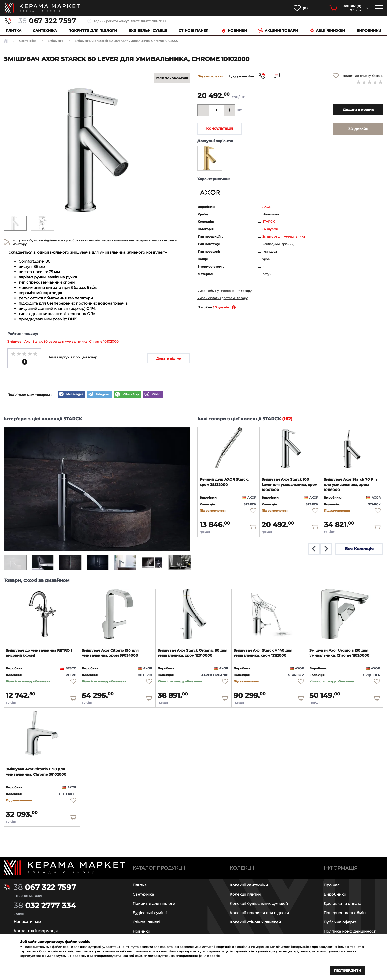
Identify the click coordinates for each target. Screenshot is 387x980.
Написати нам (27, 922)
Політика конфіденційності (350, 931)
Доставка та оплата (342, 904)
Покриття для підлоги (93, 31)
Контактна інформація (36, 931)
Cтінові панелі (194, 31)
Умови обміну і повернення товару (224, 291)
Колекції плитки (245, 894)
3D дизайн (221, 307)
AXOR (267, 207)
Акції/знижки (327, 31)
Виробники (369, 31)
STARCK (269, 222)
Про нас (331, 885)
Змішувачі (270, 229)
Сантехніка (45, 31)
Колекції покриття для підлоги (259, 913)
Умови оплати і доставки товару (222, 298)
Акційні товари (278, 31)
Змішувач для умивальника (284, 237)
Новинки (234, 31)
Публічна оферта (340, 922)
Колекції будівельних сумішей (259, 904)
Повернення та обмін (345, 913)
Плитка (14, 31)
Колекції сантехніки (249, 885)
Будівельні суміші (148, 31)
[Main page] (64, 868)
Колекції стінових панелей (255, 922)
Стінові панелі (146, 922)
